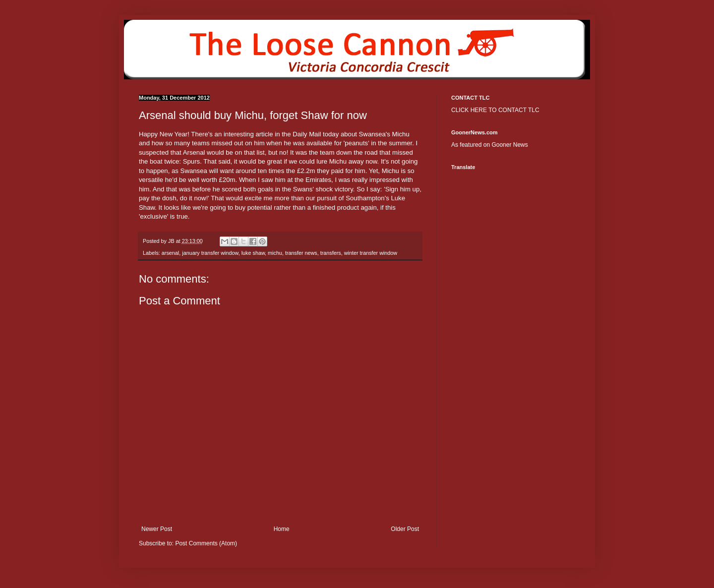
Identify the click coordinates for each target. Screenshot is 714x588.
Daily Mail (307, 134)
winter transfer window (371, 253)
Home (282, 529)
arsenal (170, 253)
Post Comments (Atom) (206, 543)
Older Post (405, 529)
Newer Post (157, 529)
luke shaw (253, 253)
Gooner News (509, 145)
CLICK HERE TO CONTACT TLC (495, 110)
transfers (331, 253)
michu (275, 253)
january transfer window (210, 253)
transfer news (301, 253)
